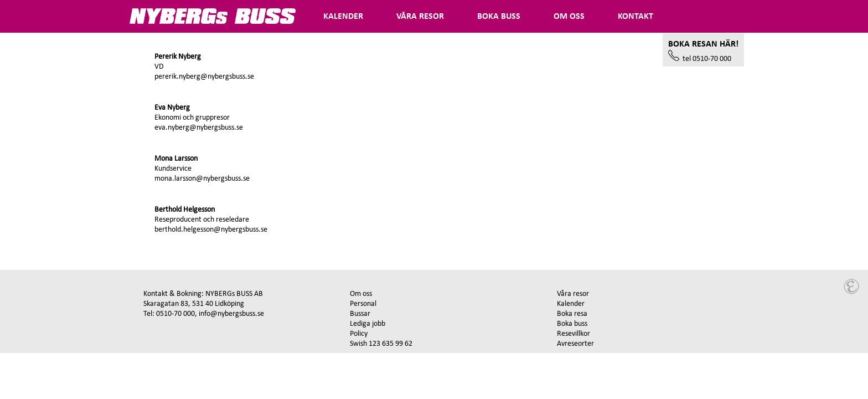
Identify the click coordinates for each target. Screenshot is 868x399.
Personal (363, 304)
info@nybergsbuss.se (231, 314)
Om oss (361, 294)
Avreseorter (575, 344)
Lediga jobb (368, 324)
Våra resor (573, 294)
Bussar (360, 314)
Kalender (571, 304)
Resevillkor (573, 334)
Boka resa (572, 314)
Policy (359, 334)
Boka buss (572, 324)
